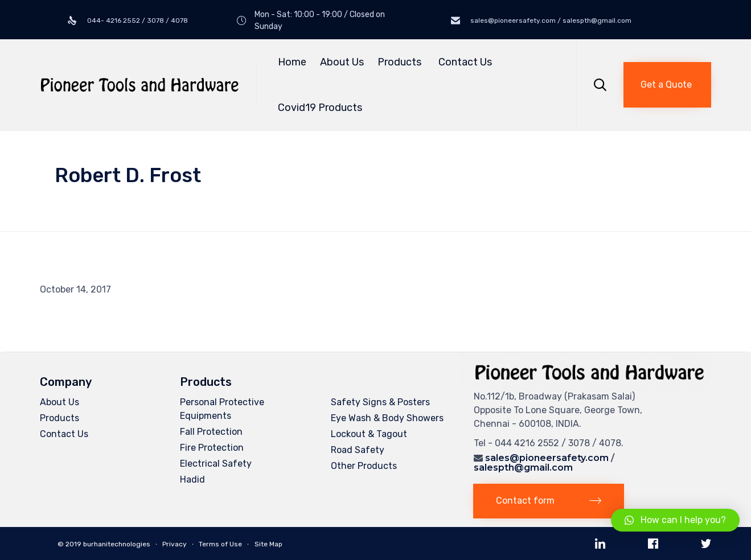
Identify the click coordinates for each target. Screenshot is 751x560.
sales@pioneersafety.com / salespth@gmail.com (550, 20)
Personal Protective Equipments (222, 409)
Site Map (268, 544)
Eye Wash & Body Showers (387, 418)
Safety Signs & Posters (380, 402)
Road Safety (358, 450)
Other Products (364, 466)
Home (292, 62)
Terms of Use (220, 544)
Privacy (175, 544)
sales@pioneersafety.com (547, 458)
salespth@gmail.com (523, 468)
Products (401, 62)
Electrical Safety (216, 464)
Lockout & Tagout (369, 434)
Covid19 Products (320, 108)
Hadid (192, 479)
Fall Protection (211, 432)
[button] (667, 85)
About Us (342, 62)
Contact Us (465, 62)
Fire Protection (212, 448)
